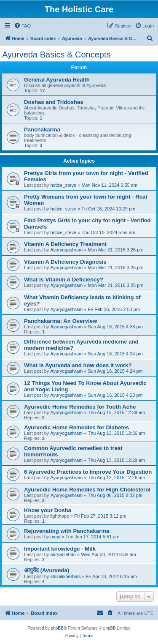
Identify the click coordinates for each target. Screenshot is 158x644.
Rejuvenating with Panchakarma (67, 531)
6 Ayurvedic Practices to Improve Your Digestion (88, 472)
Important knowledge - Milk (60, 549)
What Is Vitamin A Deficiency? (64, 280)
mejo (55, 537)
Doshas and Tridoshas (54, 102)
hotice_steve (63, 185)
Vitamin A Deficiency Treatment (65, 244)
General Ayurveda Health (57, 80)
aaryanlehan (63, 554)
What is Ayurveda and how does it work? (78, 365)
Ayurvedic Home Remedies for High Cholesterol (87, 490)
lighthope (60, 516)
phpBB (57, 628)
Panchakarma (42, 130)
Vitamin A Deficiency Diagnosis (65, 262)
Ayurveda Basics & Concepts (56, 55)
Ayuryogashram (66, 250)
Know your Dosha (48, 510)
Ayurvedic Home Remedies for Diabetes (76, 427)
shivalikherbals (65, 576)
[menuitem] (22, 26)
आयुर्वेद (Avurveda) (47, 570)
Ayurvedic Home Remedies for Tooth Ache (80, 407)
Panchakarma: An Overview (60, 321)
